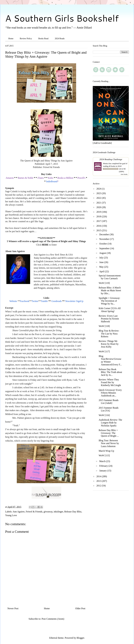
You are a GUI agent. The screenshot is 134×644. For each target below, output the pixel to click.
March (103, 461)
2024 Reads (60, 39)
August (103, 253)
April (102, 271)
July (102, 258)
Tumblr (44, 301)
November (105, 239)
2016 (99, 226)
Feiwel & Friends (34, 512)
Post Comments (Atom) (53, 619)
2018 (99, 216)
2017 (99, 221)
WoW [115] (104, 455)
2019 (99, 212)
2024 (99, 189)
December (104, 234)
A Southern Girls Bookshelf (62, 18)
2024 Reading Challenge (111, 159)
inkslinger (58, 512)
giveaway (48, 512)
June (102, 262)
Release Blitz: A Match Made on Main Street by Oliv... (110, 290)
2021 (99, 203)
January (103, 471)
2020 (99, 207)
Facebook (25, 301)
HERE (45, 245)
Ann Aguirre (19, 512)
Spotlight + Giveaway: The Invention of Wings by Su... (109, 301)
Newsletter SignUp (74, 301)
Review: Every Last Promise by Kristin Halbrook (109, 319)
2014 (99, 476)
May (102, 267)
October (103, 244)
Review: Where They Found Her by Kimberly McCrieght (110, 382)
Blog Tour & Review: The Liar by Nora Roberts (109, 334)
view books (124, 174)
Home (11, 39)
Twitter (35, 301)
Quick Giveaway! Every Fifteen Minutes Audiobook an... (110, 393)
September (105, 248)
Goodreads (56, 301)
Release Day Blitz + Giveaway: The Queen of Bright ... (109, 433)
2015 (99, 230)
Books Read (43, 39)
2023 (99, 193)
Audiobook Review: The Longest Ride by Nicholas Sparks (110, 423)
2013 (99, 481)
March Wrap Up (106, 451)
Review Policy (26, 39)
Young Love (11, 515)
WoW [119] (104, 283)
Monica (106, 164)
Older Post (80, 608)
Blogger (80, 638)
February (104, 466)
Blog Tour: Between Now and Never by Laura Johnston (109, 443)
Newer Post (13, 608)
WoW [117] (104, 351)
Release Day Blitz (73, 512)
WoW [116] (104, 415)
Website (13, 301)
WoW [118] (104, 326)
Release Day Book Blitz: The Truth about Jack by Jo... (110, 372)
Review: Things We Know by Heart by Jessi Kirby (109, 344)
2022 (99, 198)
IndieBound (52, 181)
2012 (99, 486)
